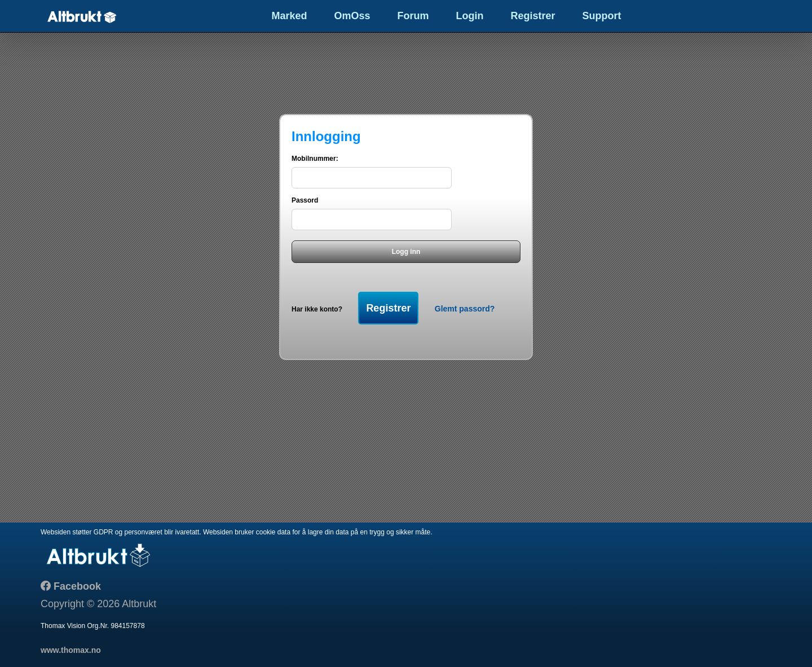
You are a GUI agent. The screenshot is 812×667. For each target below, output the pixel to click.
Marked (289, 16)
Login (470, 16)
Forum (413, 16)
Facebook (76, 586)
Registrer (533, 16)
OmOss (352, 16)
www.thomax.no (71, 650)
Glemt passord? (465, 309)
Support (602, 16)
